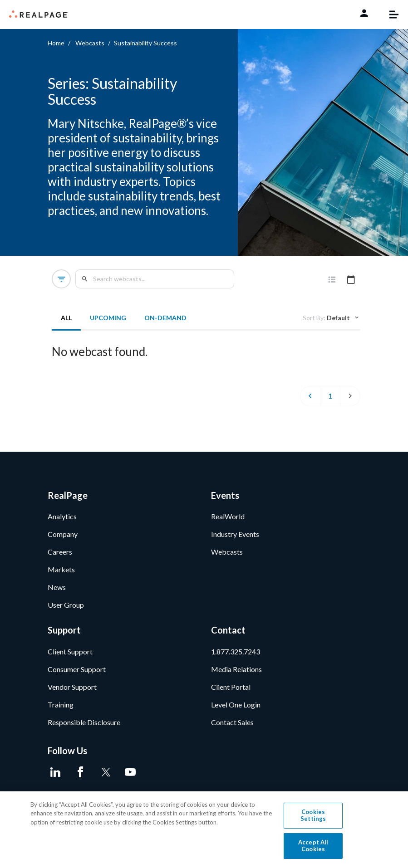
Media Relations (236, 672)
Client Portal (231, 690)
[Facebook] (81, 775)
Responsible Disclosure (84, 725)
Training (61, 707)
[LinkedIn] (56, 775)
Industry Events (235, 537)
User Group (66, 608)
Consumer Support (77, 672)
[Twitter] (106, 775)
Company (63, 537)
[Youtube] (130, 775)
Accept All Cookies (313, 846)
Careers (60, 555)
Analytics (62, 519)
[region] (204, 830)
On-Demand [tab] (166, 318)
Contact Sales (232, 725)
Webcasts (90, 43)
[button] (62, 279)
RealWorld (228, 519)
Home (56, 43)
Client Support (70, 654)
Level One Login (236, 707)
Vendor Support (72, 690)
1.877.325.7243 (236, 654)
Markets (61, 573)
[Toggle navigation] (389, 15)
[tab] (332, 280)
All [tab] (67, 318)
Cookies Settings (313, 815)
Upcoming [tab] (108, 318)
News (57, 590)
